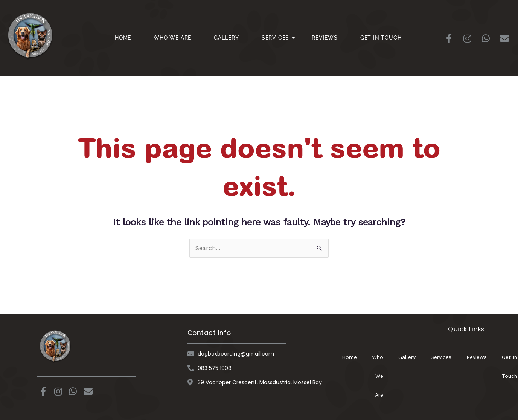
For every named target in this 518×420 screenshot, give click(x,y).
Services (278, 38)
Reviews (325, 38)
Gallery (226, 38)
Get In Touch (381, 38)
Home (123, 38)
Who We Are (172, 38)
